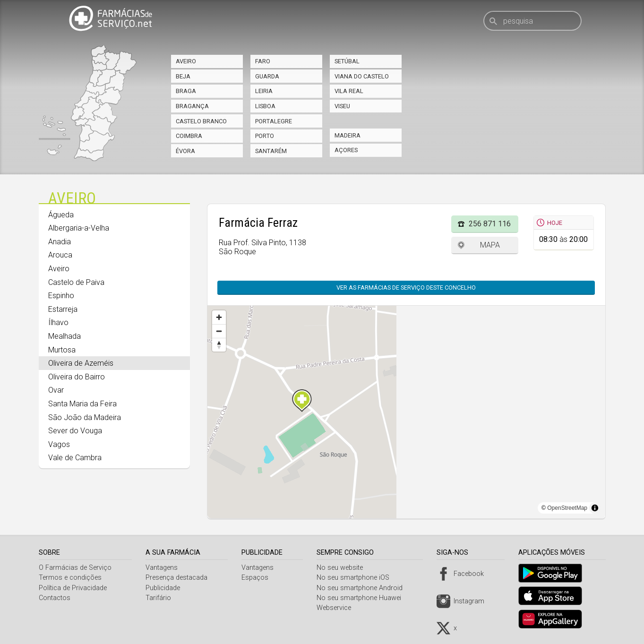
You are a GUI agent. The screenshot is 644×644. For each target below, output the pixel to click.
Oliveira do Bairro (77, 377)
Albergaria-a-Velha (79, 228)
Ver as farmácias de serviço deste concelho (401, 288)
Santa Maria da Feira (82, 404)
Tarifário (159, 598)
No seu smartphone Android (363, 588)
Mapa (490, 245)
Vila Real (349, 91)
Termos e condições (70, 578)
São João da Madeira (85, 417)
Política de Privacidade (73, 588)
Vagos (59, 444)
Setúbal (347, 61)
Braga (186, 91)
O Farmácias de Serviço (75, 568)
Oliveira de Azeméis (81, 363)
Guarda (267, 76)
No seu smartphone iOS (356, 578)
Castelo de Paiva (76, 282)
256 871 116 (490, 224)
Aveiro (186, 61)
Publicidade (164, 588)
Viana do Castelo (362, 76)
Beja (183, 76)
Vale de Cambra (75, 458)
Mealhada (64, 336)
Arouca (60, 255)
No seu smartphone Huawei (362, 598)
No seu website (343, 568)
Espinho (61, 296)
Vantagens (163, 568)
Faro (263, 61)
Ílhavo (58, 322)
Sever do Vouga (75, 431)
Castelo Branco (201, 121)
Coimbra (189, 136)
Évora (185, 151)
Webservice (337, 608)
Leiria (264, 91)
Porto (265, 136)
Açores (346, 150)
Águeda (61, 215)
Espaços (257, 578)
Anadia (60, 242)
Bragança (192, 106)
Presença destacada (177, 578)
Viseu (342, 106)
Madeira (348, 135)
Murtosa (62, 350)
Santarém (271, 151)
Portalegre (274, 121)
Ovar (56, 390)
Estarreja (63, 309)
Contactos (55, 598)
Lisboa (265, 106)
